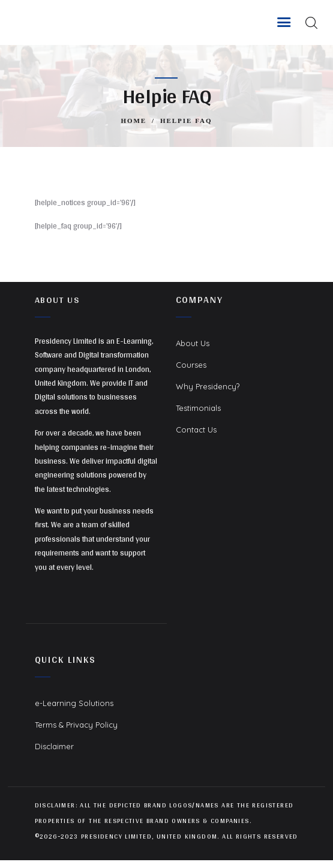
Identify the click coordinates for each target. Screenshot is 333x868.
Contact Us (196, 430)
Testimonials (198, 408)
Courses (191, 365)
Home (133, 121)
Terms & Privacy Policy (76, 725)
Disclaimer (54, 746)
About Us (193, 343)
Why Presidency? (208, 386)
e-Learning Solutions (74, 703)
